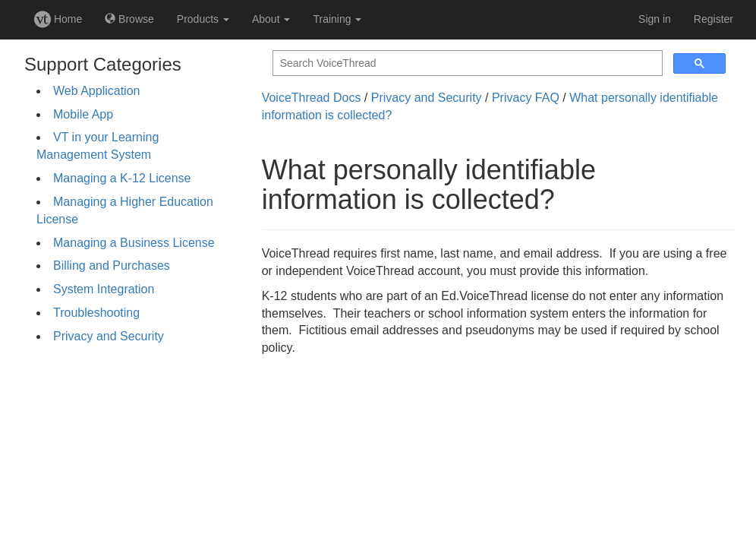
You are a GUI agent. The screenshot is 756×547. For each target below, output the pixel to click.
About (271, 19)
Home (58, 19)
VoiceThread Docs (312, 98)
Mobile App (83, 114)
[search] (466, 63)
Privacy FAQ (526, 98)
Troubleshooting (96, 313)
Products (203, 19)
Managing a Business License (134, 243)
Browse (129, 19)
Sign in (655, 19)
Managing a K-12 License (122, 178)
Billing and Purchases (112, 266)
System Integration (104, 289)
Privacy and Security (109, 336)
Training (337, 19)
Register (713, 19)
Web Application (96, 91)
